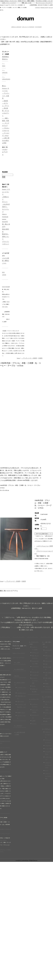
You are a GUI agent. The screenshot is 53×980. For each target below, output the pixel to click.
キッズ (47, 771)
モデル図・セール (22, 693)
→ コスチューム (47, 729)
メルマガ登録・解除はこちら (6, 261)
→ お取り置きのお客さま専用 (6, 140)
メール (13, 627)
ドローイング (48, 661)
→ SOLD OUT (19, 726)
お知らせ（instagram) (16, 27)
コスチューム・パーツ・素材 (48, 776)
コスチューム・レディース (48, 734)
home (18, 358)
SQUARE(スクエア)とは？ (5, 742)
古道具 (40, 358)
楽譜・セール (20, 701)
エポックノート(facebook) (28, 27)
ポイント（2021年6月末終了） (6, 204)
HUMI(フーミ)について (6, 829)
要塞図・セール (21, 713)
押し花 (34, 686)
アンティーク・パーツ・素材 (35, 681)
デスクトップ (35, 652)
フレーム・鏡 (35, 672)
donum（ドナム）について (6, 192)
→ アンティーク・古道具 (6, 96)
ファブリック (35, 675)
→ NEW (18, 662)
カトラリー (48, 718)
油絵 (46, 647)
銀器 (46, 721)
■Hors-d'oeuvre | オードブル (6, 88)
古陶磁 (34, 721)
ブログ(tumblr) (38, 27)
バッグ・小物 (48, 749)
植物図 (47, 683)
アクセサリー (48, 745)
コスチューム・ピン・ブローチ (48, 765)
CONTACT (38, 7)
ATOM (4, 275)
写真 (46, 664)
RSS (3, 272)
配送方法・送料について (6, 237)
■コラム (17, 676)
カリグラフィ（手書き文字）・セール (22, 707)
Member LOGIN (44, 7)
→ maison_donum (19, 669)
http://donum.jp (16, 644)
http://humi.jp (3, 820)
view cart (51, 7)
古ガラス (34, 724)
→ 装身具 (5, 101)
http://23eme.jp (3, 840)
